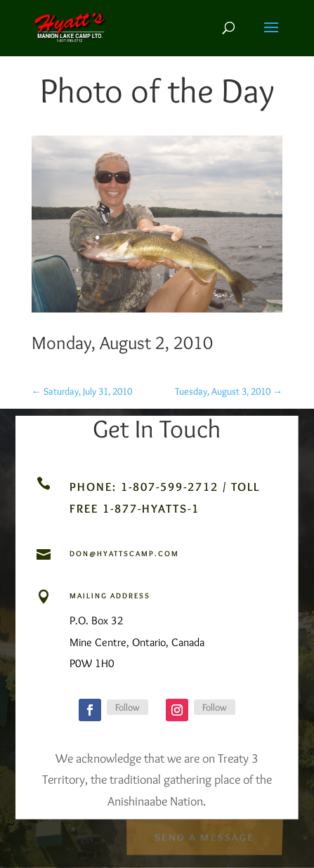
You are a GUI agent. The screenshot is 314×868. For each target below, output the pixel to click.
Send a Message (204, 836)
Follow (127, 707)
